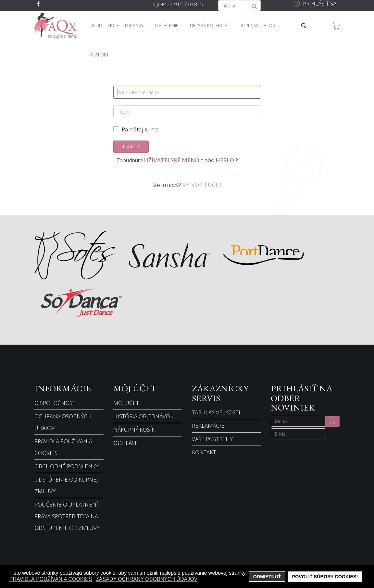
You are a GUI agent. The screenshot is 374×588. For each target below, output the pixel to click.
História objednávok (143, 416)
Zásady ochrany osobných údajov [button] (147, 579)
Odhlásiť (126, 443)
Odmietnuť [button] (267, 577)
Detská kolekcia (209, 25)
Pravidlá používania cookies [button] (51, 579)
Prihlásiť (131, 147)
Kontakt (99, 55)
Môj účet (126, 403)
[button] (314, 3)
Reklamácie (208, 426)
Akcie (113, 25)
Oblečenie (167, 25)
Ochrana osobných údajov (63, 422)
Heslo (225, 160)
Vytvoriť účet (202, 185)
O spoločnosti (56, 403)
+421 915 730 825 (182, 4)
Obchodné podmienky (66, 466)
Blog (270, 25)
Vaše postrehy (212, 439)
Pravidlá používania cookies (63, 447)
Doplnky (249, 25)
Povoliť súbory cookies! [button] (325, 577)
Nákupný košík (134, 429)
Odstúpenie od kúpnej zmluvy (66, 485)
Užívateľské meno (172, 160)
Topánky (134, 25)
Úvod (96, 25)
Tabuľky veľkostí (216, 412)
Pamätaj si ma (140, 129)
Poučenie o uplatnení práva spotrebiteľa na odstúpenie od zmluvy (67, 516)
